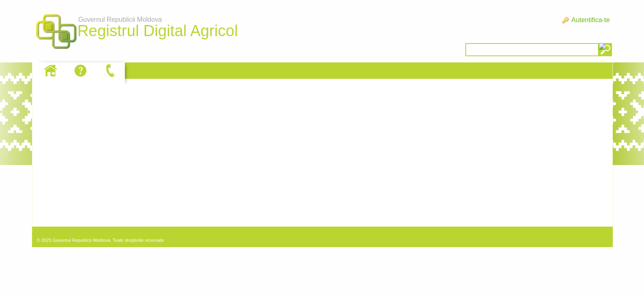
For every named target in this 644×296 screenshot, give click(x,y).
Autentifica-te (590, 20)
